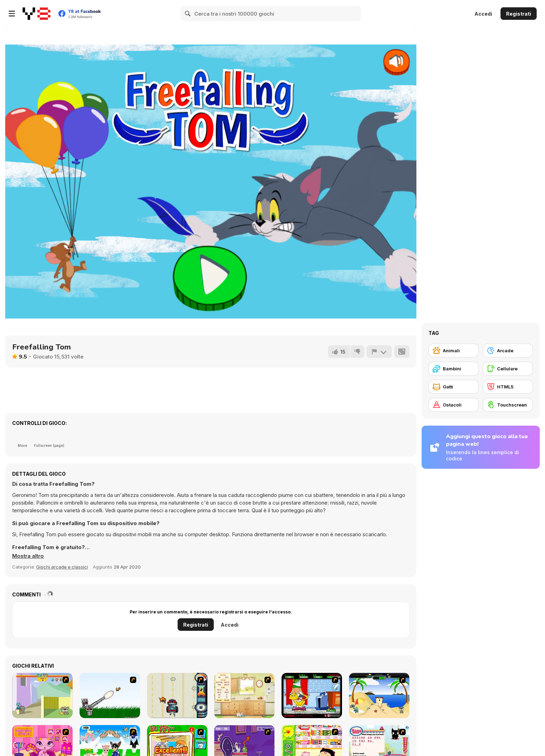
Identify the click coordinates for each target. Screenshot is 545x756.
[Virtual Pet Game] (312, 695)
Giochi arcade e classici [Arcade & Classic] (62, 567)
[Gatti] (454, 387)
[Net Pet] (244, 695)
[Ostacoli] (454, 405)
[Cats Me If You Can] (177, 695)
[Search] (188, 14)
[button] (28, 556)
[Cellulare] (508, 369)
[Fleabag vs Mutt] (42, 695)
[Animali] (454, 351)
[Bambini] (454, 369)
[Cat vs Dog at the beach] (379, 695)
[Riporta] (379, 352)
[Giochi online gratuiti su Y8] (36, 14)
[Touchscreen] (508, 405)
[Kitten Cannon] (110, 695)
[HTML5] (508, 387)
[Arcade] (508, 351)
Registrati (519, 14)
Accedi (483, 14)
